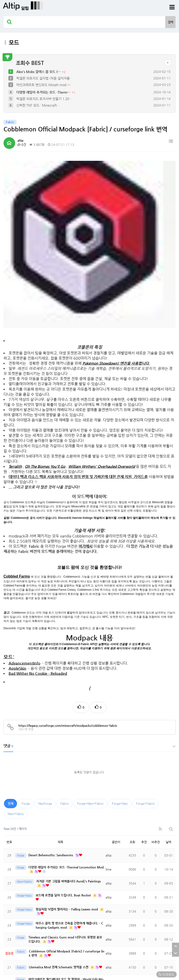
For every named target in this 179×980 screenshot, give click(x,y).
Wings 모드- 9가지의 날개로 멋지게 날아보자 (58, 875)
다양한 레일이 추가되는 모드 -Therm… (44, 92)
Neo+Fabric (16, 662)
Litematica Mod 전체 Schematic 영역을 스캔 (59, 816)
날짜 (169, 690)
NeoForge (45, 652)
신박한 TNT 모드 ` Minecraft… (38, 105)
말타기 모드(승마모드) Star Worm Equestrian (59, 903)
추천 (144, 690)
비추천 (156, 690)
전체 (10, 652)
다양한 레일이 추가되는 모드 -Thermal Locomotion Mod (66, 716)
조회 (132, 690)
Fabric (65, 652)
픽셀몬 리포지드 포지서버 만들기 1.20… (44, 99)
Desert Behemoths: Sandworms (51, 704)
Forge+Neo (120, 652)
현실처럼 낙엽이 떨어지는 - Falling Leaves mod (67, 758)
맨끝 (23, 917)
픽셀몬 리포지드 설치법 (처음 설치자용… (45, 78)
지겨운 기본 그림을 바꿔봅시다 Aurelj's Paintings (69, 730)
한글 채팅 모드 (39, 844)
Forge (26, 652)
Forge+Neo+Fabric (90, 652)
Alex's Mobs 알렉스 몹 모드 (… (39, 72)
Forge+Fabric (145, 652)
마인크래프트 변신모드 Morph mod (42, 85)
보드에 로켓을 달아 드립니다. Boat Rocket (64, 744)
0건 (22, 145)
